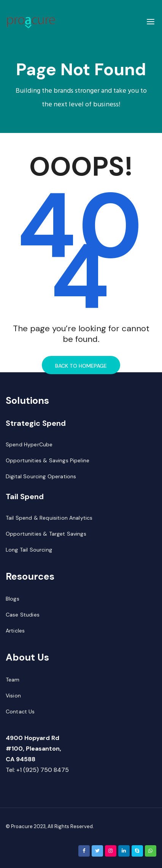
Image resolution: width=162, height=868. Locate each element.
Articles (15, 631)
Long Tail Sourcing (29, 550)
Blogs (13, 599)
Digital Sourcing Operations (41, 476)
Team (13, 680)
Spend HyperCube (29, 444)
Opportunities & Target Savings (46, 534)
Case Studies (23, 615)
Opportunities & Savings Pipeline (48, 460)
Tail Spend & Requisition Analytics (49, 518)
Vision (13, 696)
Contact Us (20, 711)
